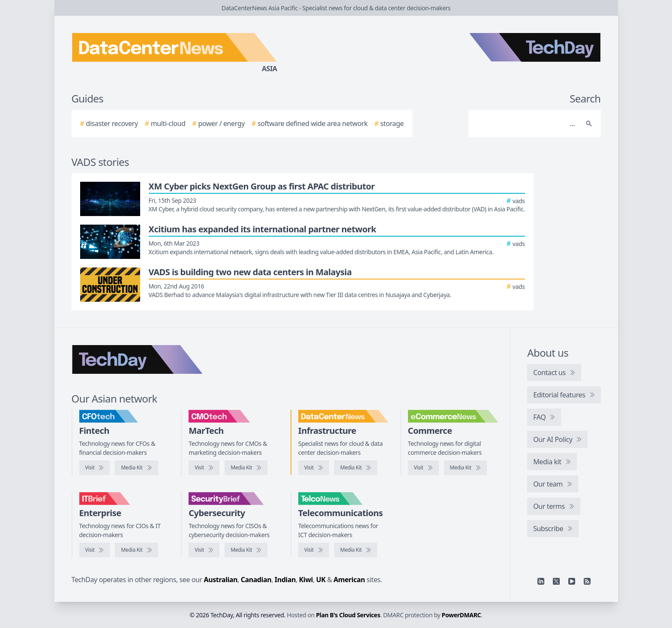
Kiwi (306, 580)
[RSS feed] (587, 581)
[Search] (526, 123)
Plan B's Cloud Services (348, 615)
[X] (556, 581)
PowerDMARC (462, 615)
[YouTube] (572, 581)
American (349, 580)
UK (321, 580)
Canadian (256, 580)
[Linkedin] (541, 581)
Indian (285, 580)
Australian (221, 580)
